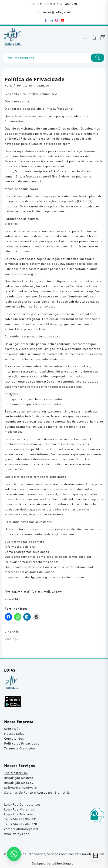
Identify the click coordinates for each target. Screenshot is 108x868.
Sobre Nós (12, 729)
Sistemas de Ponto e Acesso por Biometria (37, 792)
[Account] (94, 38)
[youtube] (62, 20)
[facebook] (46, 20)
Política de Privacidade (22, 743)
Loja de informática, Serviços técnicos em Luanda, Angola (60, 854)
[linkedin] (51, 20)
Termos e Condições (20, 748)
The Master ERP (16, 773)
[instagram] (57, 20)
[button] (14, 854)
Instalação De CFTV (19, 783)
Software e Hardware (20, 788)
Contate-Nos (14, 738)
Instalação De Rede (19, 778)
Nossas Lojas (14, 734)
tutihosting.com (64, 863)
